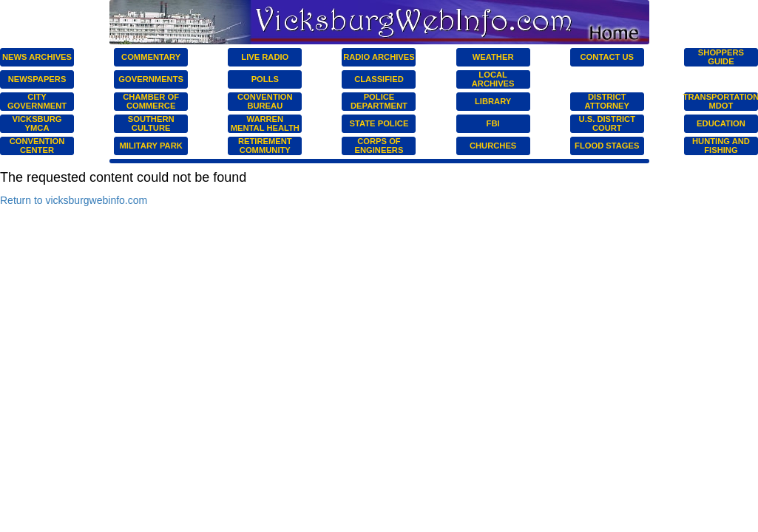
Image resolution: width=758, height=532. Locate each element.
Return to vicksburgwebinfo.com (74, 200)
